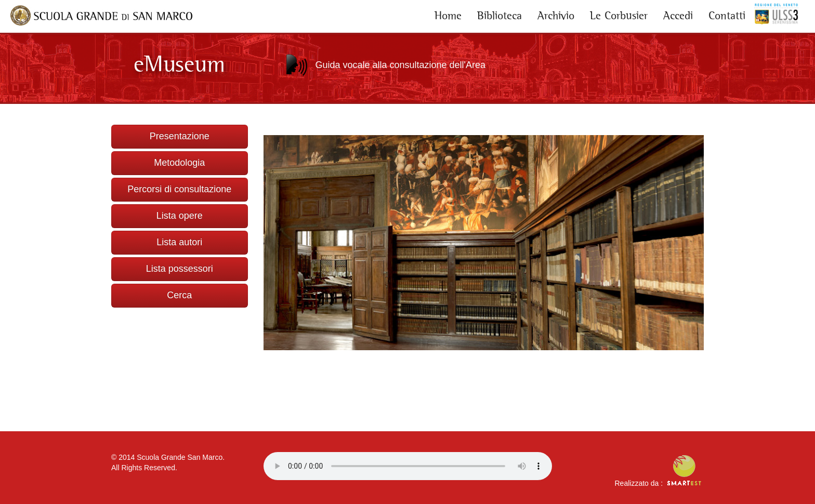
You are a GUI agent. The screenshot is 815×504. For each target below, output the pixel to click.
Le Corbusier (619, 16)
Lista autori (179, 242)
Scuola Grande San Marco (180, 457)
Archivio (556, 16)
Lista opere (180, 216)
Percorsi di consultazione (179, 189)
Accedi (678, 16)
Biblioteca (499, 16)
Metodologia (179, 163)
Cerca (179, 295)
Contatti (727, 16)
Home (448, 16)
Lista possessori (180, 269)
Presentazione (180, 136)
